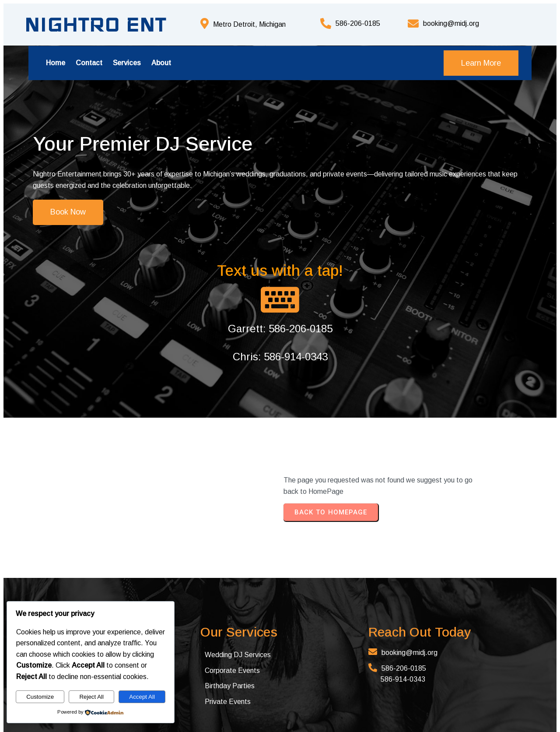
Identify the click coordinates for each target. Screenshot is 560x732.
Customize (40, 697)
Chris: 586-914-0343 (406, 251)
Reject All (91, 697)
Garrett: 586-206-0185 (406, 223)
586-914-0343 (319, 574)
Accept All (142, 697)
